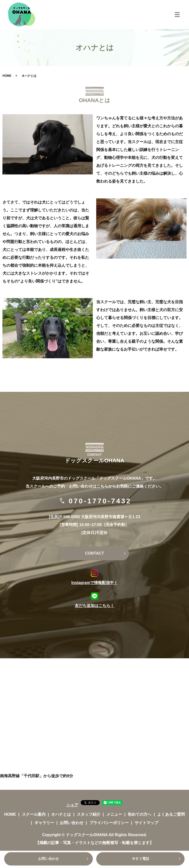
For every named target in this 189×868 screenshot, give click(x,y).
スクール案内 (34, 814)
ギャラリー (44, 823)
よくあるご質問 (171, 814)
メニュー (114, 814)
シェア (72, 805)
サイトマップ (146, 823)
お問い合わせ (48, 859)
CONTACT (94, 553)
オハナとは (61, 814)
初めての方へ (140, 814)
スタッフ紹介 (89, 814)
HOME (7, 76)
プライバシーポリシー (109, 823)
